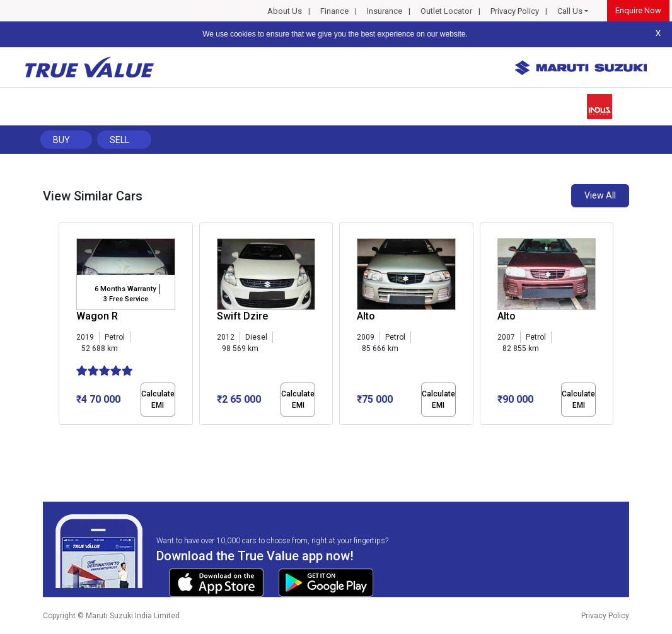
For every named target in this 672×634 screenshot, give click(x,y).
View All (600, 195)
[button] (62, 435)
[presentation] (65, 326)
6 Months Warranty (125, 289)
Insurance (385, 11)
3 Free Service (126, 299)
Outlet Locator (446, 11)
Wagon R (97, 316)
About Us (285, 11)
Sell (119, 140)
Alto (366, 316)
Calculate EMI (158, 400)
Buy (61, 140)
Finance (334, 11)
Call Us (570, 11)
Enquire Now (638, 10)
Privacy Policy (515, 11)
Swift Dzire (242, 316)
